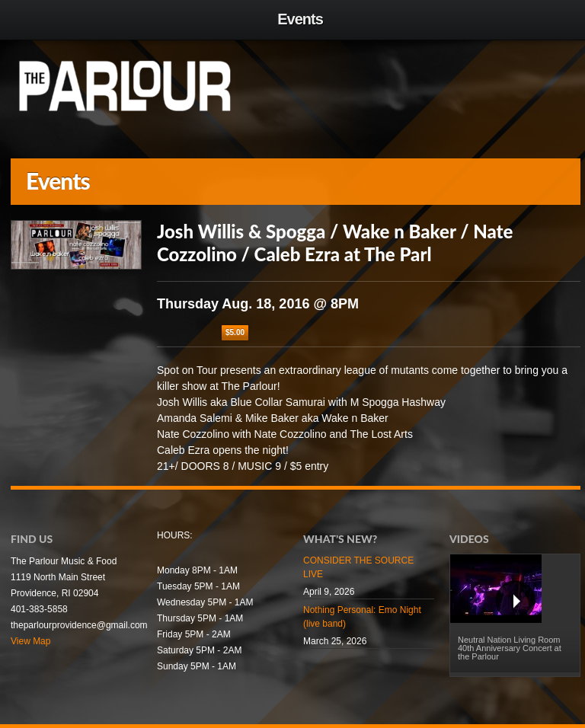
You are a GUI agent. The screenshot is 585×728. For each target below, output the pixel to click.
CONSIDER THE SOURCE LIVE (358, 567)
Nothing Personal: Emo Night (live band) (362, 617)
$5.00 (235, 332)
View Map (30, 641)
